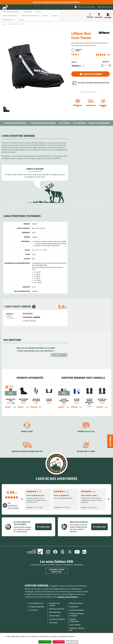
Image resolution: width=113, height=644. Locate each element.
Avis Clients (64, 123)
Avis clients (53, 623)
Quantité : (106, 62)
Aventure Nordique (37, 586)
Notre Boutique (55, 612)
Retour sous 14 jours (103, 106)
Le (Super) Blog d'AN (37, 607)
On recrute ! (33, 610)
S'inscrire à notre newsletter (57, 571)
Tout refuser (59, 642)
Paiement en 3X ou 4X (78, 106)
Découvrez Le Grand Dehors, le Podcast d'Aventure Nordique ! (56, 2)
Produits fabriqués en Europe (77, 615)
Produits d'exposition (74, 620)
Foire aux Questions (57, 609)
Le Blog (35, 552)
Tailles (74, 62)
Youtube (77, 552)
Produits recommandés (99, 123)
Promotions (74, 607)
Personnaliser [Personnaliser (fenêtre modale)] (72, 642)
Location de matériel (57, 619)
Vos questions (79, 123)
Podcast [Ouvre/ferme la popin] (110, 441)
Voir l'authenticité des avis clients (13, 505)
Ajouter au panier (92, 74)
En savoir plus (43, 527)
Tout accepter (45, 642)
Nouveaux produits (77, 610)
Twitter (70, 552)
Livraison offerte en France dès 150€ (27, 451)
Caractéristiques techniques (43, 123)
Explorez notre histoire (67, 597)
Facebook (55, 552)
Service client (27, 432)
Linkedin (84, 552)
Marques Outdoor (76, 603)
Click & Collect (55, 616)
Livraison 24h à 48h (90, 105)
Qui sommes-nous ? (36, 603)
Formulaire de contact (54, 604)
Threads (63, 552)
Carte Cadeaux (75, 625)
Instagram (48, 552)
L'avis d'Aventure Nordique (15, 123)
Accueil (4, 24)
